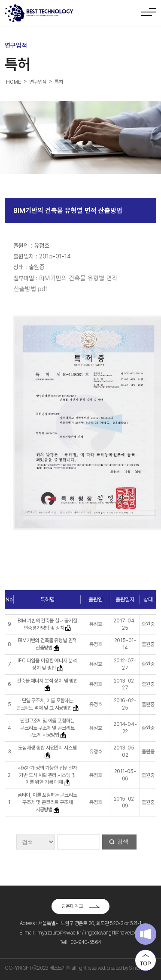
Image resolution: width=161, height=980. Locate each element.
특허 (59, 82)
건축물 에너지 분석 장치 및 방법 (47, 681)
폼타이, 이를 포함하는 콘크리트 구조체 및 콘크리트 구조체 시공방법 (47, 802)
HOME (13, 82)
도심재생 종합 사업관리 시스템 (47, 748)
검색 (123, 842)
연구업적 (38, 82)
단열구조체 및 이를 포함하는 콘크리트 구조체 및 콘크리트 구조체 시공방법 (47, 728)
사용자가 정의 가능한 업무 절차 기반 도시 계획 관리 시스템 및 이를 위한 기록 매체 (47, 775)
